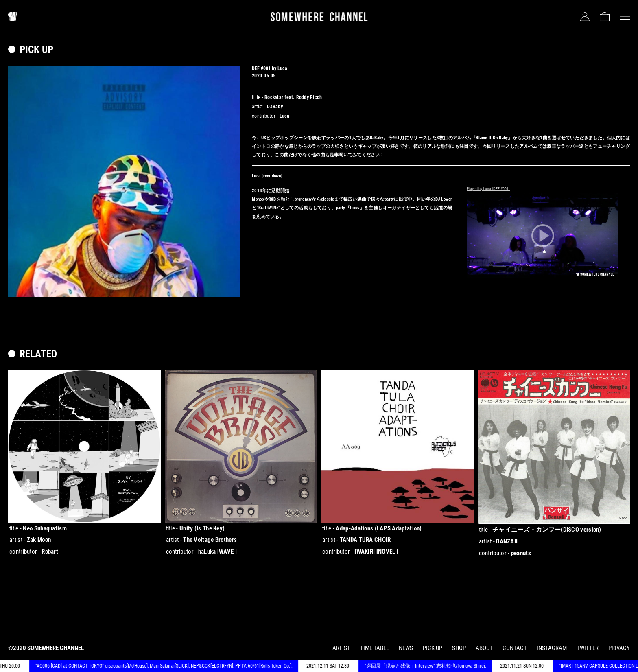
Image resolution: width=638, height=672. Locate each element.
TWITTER (588, 648)
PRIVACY (619, 648)
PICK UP (433, 648)
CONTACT (515, 648)
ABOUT (484, 648)
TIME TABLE (375, 648)
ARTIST (341, 648)
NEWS (406, 648)
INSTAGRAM (552, 648)
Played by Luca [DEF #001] (488, 189)
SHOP (459, 648)
